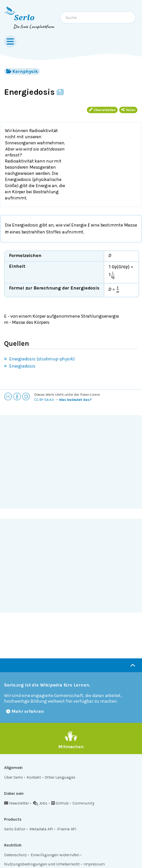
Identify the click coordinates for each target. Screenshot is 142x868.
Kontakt (34, 777)
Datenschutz (16, 855)
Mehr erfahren (25, 711)
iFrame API (67, 829)
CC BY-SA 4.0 (44, 400)
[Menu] (10, 41)
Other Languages (60, 777)
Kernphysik (22, 71)
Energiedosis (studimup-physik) (42, 359)
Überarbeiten (102, 110)
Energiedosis (22, 366)
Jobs (40, 803)
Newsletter (17, 803)
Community (83, 803)
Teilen (128, 110)
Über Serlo (13, 777)
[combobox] (98, 17)
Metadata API (41, 829)
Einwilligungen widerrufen (55, 855)
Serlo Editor (15, 829)
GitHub (60, 803)
